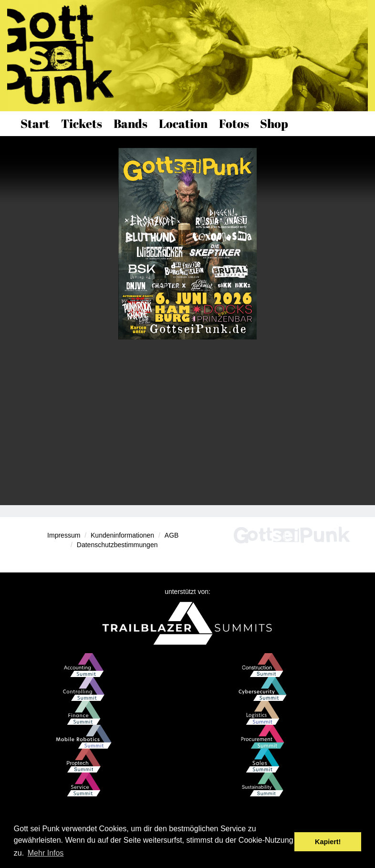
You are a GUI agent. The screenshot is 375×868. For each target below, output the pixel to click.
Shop (274, 123)
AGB (172, 535)
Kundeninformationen (122, 535)
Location (183, 123)
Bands (130, 123)
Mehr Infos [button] (46, 853)
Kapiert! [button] (328, 842)
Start (35, 123)
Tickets (82, 123)
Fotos (234, 123)
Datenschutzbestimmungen (117, 545)
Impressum (64, 535)
